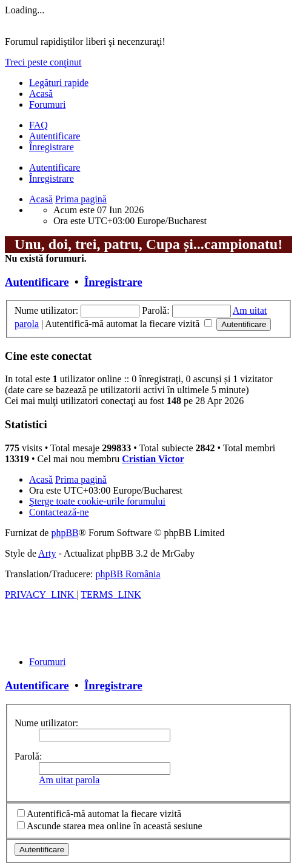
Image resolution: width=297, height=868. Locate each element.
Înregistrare (52, 178)
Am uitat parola (69, 780)
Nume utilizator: (46, 723)
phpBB (65, 533)
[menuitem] (38, 125)
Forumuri (47, 104)
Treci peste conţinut (43, 62)
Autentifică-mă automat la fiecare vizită (128, 324)
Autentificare (55, 167)
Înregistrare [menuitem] (52, 147)
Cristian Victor (153, 459)
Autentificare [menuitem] (55, 136)
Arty (47, 553)
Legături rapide (59, 83)
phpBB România (128, 574)
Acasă (41, 94)
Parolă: (28, 756)
